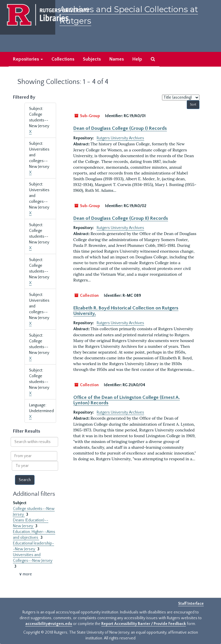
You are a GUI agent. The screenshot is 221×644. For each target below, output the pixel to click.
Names (117, 59)
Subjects (92, 59)
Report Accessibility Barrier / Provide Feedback (144, 624)
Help (137, 59)
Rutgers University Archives (120, 138)
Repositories (28, 59)
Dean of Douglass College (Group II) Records (121, 218)
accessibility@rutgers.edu (49, 624)
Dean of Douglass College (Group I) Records (120, 128)
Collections (63, 59)
